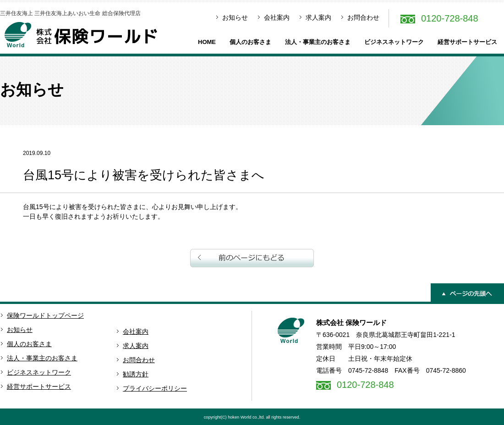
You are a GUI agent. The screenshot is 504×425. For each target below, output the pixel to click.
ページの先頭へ (467, 293)
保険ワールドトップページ (45, 315)
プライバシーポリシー (155, 388)
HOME (207, 42)
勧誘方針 (136, 374)
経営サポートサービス (467, 42)
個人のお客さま (250, 42)
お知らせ (235, 17)
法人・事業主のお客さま (318, 42)
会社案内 (277, 17)
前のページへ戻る (252, 258)
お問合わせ (363, 17)
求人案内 (318, 17)
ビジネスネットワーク (394, 42)
